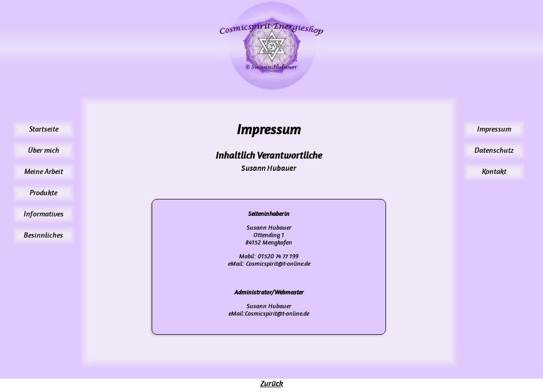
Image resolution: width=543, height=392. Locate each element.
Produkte (43, 193)
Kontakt (494, 172)
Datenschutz (494, 150)
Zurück (272, 384)
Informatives (44, 214)
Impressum (494, 129)
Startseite (44, 129)
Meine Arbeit (44, 172)
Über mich (44, 150)
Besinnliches (43, 235)
